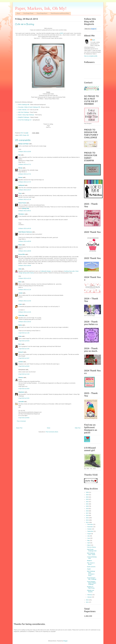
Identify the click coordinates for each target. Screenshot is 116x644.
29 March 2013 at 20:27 (25, 190)
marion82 (21, 402)
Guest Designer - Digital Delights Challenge (92, 583)
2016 (87, 515)
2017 (87, 513)
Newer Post (19, 428)
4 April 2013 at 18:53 (24, 389)
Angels (89, 569)
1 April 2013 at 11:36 (24, 333)
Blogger (65, 641)
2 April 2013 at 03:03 (24, 341)
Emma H (21, 352)
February (90, 595)
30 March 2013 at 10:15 (25, 278)
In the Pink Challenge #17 (25, 120)
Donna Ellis (22, 254)
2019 (87, 509)
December (90, 524)
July (89, 536)
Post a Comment (21, 421)
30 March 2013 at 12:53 (25, 301)
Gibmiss (21, 378)
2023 (87, 499)
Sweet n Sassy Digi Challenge (26, 115)
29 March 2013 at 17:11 (25, 164)
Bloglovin (89, 561)
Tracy (20, 193)
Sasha (20, 325)
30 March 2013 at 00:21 (25, 211)
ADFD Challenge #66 (24, 105)
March (89, 545)
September (90, 531)
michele (21, 362)
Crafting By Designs (46, 271)
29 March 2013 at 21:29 (25, 199)
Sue (19, 155)
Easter (25, 135)
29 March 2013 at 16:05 (25, 152)
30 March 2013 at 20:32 (25, 322)
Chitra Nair (21, 315)
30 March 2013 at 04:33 (25, 228)
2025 (87, 495)
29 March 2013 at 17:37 (25, 182)
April (89, 543)
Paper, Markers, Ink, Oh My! (41, 8)
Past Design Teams (28, 13)
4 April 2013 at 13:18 (24, 374)
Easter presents (91, 567)
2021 (87, 504)
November (90, 527)
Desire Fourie (22, 203)
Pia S (20, 344)
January (90, 597)
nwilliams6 (21, 185)
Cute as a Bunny (91, 547)
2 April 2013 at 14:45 (24, 349)
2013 (87, 522)
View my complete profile (91, 56)
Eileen (20, 245)
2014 (87, 520)
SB (28, 135)
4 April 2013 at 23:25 (24, 398)
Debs (20, 282)
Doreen (20, 177)
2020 (87, 506)
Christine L (21, 214)
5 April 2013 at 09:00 (24, 418)
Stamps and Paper (24, 144)
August (89, 534)
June (89, 538)
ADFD (62, 33)
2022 (87, 502)
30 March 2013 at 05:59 (25, 241)
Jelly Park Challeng (23, 112)
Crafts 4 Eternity (23, 110)
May (89, 541)
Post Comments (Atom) (52, 432)
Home (18, 13)
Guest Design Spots (42, 13)
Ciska (20, 336)
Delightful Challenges (24, 117)
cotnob (20, 293)
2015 (87, 518)
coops (20, 304)
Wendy (20, 168)
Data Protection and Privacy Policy (60, 13)
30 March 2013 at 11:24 (25, 290)
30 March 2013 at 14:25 (25, 312)
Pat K (93, 40)
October (90, 529)
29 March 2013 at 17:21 (25, 174)
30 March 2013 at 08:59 (25, 251)
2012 (87, 600)
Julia (20, 269)
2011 (87, 602)
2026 (87, 492)
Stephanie (21, 392)
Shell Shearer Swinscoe (25, 232)
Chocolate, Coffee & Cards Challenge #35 (29, 107)
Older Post (78, 428)
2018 (87, 511)
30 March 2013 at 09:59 (25, 266)
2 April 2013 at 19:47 (24, 358)
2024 (87, 497)
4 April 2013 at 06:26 (24, 366)
